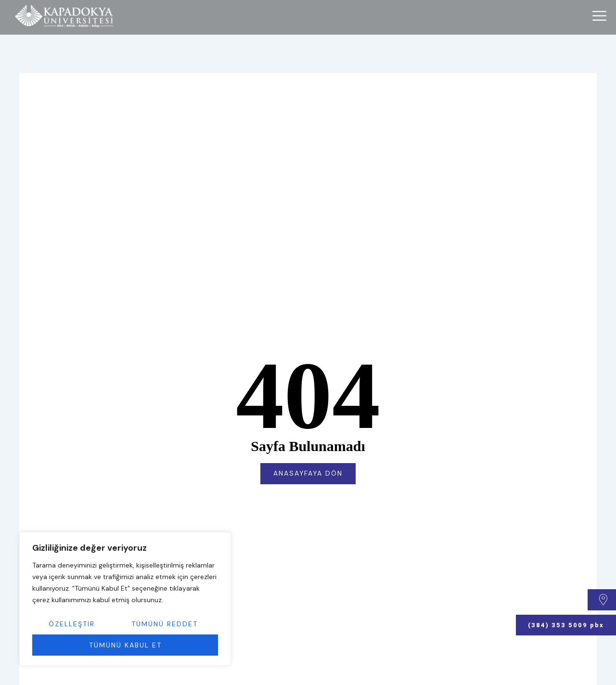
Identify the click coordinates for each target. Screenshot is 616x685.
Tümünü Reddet (165, 624)
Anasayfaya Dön (308, 474)
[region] (125, 599)
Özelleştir (72, 624)
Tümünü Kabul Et (125, 645)
